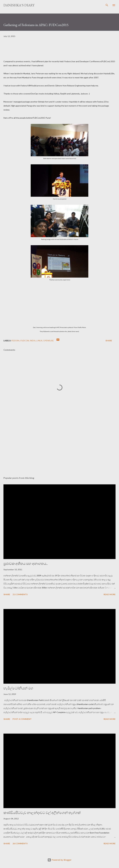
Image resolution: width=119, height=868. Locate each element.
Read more (110, 594)
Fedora (16, 341)
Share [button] (109, 341)
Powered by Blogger (59, 860)
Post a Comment (22, 719)
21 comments (20, 594)
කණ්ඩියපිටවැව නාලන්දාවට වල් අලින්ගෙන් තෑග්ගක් (42, 813)
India (33, 341)
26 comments (20, 843)
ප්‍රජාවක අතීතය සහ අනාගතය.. (26, 564)
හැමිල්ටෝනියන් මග (18, 688)
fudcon (25, 341)
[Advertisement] (59, 447)
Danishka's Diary (19, 5)
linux (39, 341)
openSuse (48, 341)
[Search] (107, 5)
